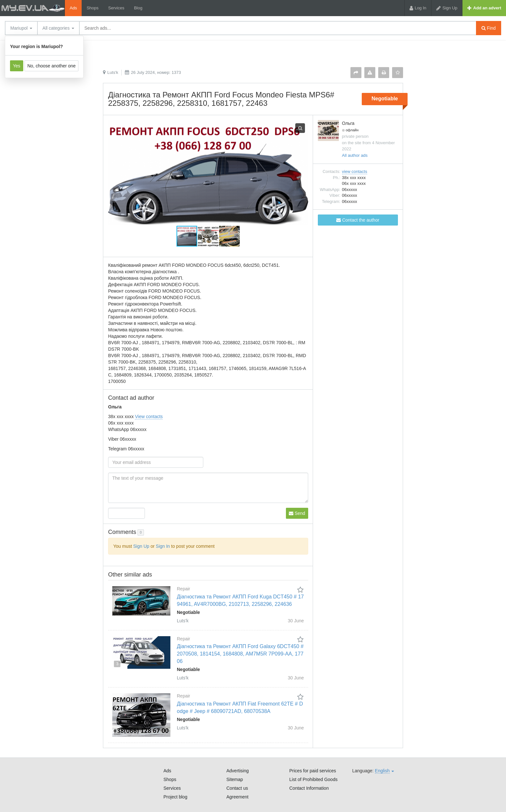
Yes (17, 66)
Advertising (238, 771)
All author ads (355, 155)
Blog (138, 8)
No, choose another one (51, 66)
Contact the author (358, 220)
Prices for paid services (313, 771)
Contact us (237, 788)
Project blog (176, 797)
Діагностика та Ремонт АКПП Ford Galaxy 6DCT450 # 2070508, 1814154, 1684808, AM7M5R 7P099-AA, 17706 (240, 654)
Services (116, 8)
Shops (92, 8)
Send (297, 513)
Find (489, 28)
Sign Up (141, 546)
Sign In (163, 546)
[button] (208, 236)
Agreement (238, 797)
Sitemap (235, 779)
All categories (58, 28)
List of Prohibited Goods (314, 779)
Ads (73, 8)
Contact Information (309, 788)
